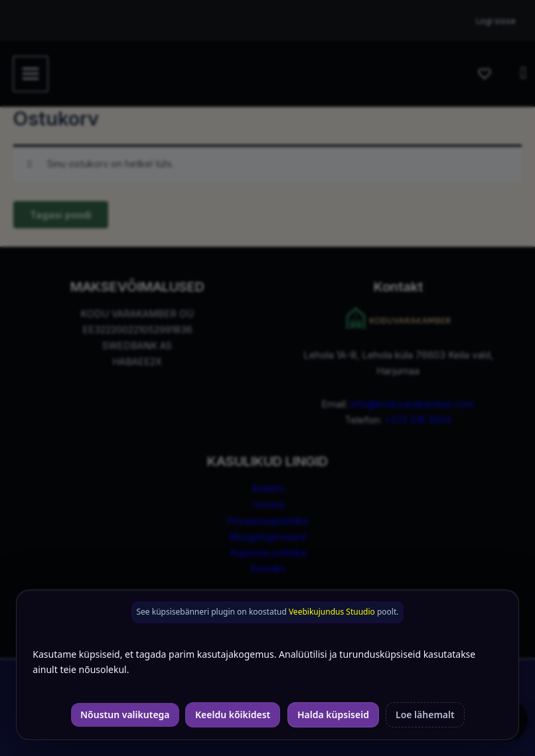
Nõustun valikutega (125, 715)
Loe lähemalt (425, 715)
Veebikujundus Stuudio (332, 612)
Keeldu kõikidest (233, 715)
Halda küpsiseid (333, 715)
